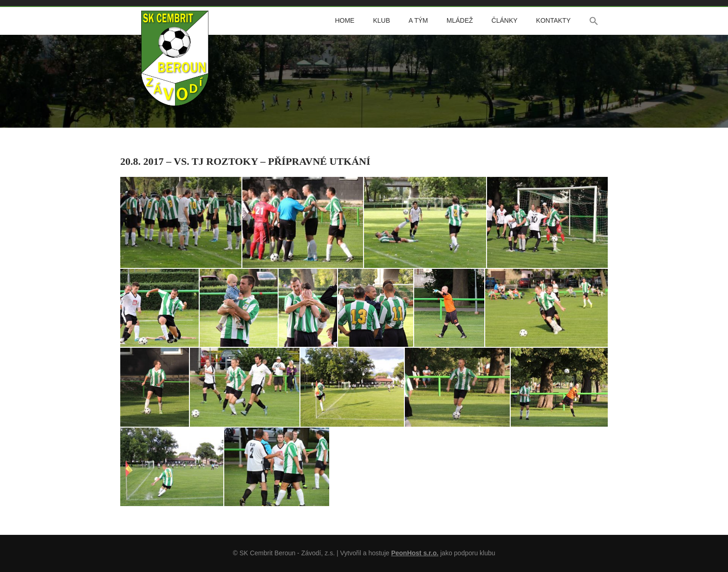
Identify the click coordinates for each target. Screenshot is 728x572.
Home (344, 20)
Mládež (460, 20)
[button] (594, 21)
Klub (381, 20)
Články (505, 20)
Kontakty (553, 20)
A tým (418, 20)
